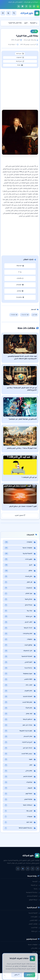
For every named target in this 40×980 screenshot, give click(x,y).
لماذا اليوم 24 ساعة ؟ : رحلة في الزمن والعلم (22, 448)
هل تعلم (36, 952)
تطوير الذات (35, 917)
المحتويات (20, 57)
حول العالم (35, 963)
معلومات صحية (34, 945)
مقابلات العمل (34, 924)
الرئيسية (36, 882)
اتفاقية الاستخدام (33, 896)
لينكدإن (20, 291)
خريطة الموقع (34, 900)
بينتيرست (20, 297)
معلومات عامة (34, 959)
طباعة (20, 65)
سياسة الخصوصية (33, 893)
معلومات (14, 315)
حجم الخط (20, 54)
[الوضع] (8, 13)
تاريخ (34, 31)
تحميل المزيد (20, 515)
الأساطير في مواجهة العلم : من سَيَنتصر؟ (23, 419)
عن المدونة (35, 885)
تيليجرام (20, 285)
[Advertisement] (20, 87)
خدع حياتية (35, 931)
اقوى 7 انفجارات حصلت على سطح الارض (23, 507)
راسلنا (37, 889)
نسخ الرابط (20, 61)
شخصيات (25, 315)
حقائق (37, 956)
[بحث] (14, 13)
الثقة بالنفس (35, 920)
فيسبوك (20, 266)
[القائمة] (3, 13)
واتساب (20, 278)
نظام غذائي (35, 948)
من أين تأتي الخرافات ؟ (29, 478)
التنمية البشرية (34, 913)
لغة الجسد (35, 928)
